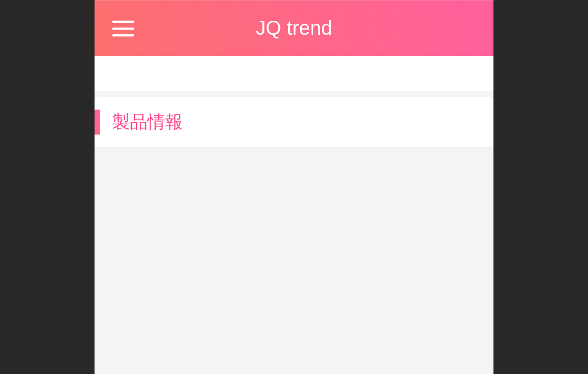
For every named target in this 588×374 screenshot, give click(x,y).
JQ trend (294, 28)
